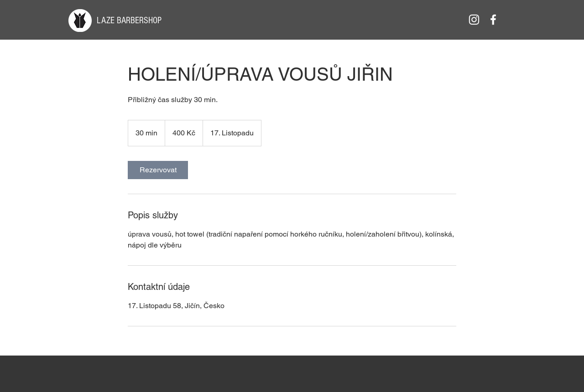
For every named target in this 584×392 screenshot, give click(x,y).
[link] (158, 170)
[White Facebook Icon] (493, 20)
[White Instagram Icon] (474, 20)
